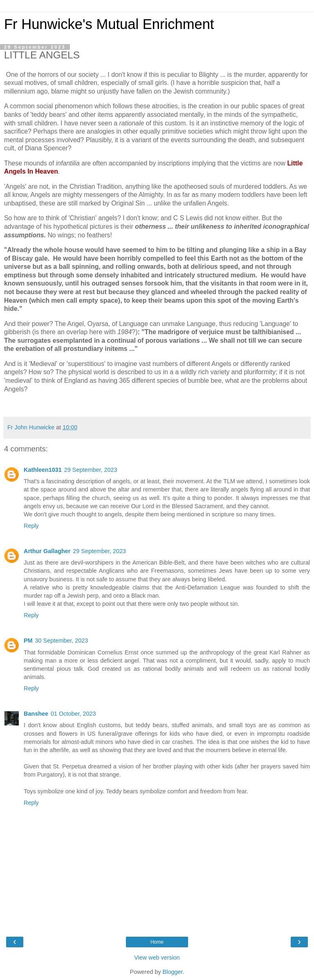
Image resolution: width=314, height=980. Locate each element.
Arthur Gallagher (47, 551)
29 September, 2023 (91, 470)
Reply (31, 526)
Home (157, 942)
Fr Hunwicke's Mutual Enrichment (109, 24)
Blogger (173, 972)
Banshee (36, 714)
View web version (157, 958)
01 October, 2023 (73, 714)
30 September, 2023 (62, 641)
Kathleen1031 (43, 470)
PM (28, 641)
